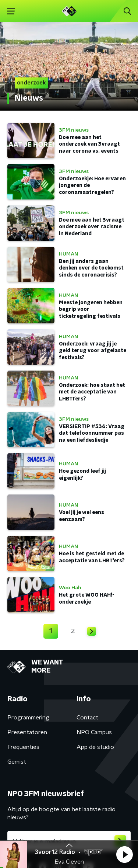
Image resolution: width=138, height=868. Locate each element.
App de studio (95, 747)
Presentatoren (27, 732)
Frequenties (23, 747)
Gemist (17, 762)
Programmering (28, 718)
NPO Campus (94, 732)
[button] (124, 854)
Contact (87, 718)
